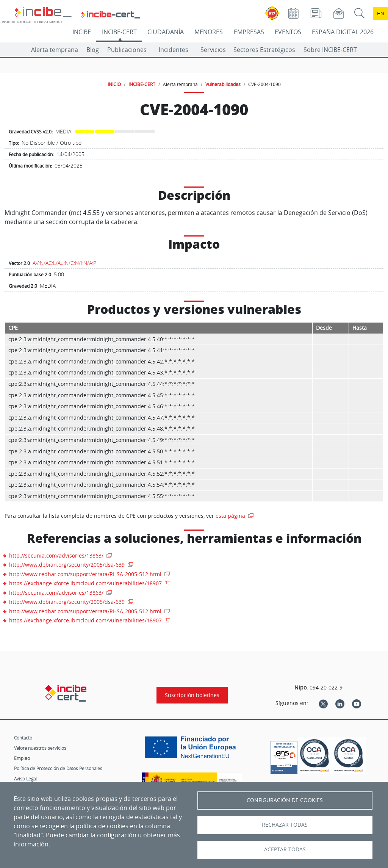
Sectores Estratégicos (264, 50)
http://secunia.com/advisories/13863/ (57, 555)
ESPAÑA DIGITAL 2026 (343, 32)
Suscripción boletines (192, 695)
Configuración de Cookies (285, 800)
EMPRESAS (249, 32)
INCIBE (82, 32)
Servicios (213, 50)
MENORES (209, 32)
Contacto (23, 738)
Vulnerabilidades (223, 84)
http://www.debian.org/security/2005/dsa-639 (68, 565)
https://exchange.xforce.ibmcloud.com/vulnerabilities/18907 (86, 583)
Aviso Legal (25, 779)
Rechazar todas (285, 825)
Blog (93, 50)
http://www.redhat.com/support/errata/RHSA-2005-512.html (86, 574)
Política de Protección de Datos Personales (58, 768)
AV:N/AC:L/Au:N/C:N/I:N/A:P (64, 263)
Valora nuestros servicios (40, 748)
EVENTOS (288, 32)
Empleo (22, 758)
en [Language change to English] (380, 13)
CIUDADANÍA (166, 32)
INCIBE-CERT (119, 32)
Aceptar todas (285, 849)
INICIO (114, 84)
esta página (231, 516)
